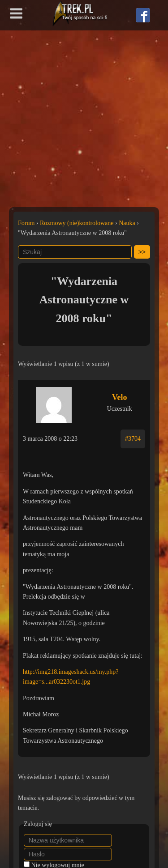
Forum (26, 223)
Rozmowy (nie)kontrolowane (77, 223)
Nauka (127, 223)
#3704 (133, 439)
